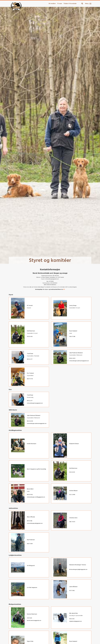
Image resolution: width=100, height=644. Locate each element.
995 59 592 (30, 495)
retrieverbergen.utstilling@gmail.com (36, 497)
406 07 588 (72, 337)
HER (64, 289)
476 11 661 (29, 618)
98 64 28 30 (72, 358)
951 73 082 (72, 591)
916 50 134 (72, 619)
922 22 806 (72, 495)
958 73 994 (30, 544)
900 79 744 (30, 379)
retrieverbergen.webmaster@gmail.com (79, 361)
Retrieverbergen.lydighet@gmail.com (78, 570)
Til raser (60, 4)
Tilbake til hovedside (70, 4)
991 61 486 (30, 521)
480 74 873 (72, 522)
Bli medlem (52, 4)
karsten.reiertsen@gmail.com (34, 621)
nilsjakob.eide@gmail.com (76, 621)
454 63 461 (30, 337)
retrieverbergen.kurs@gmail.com (35, 403)
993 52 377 (30, 359)
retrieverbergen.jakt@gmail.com (35, 523)
